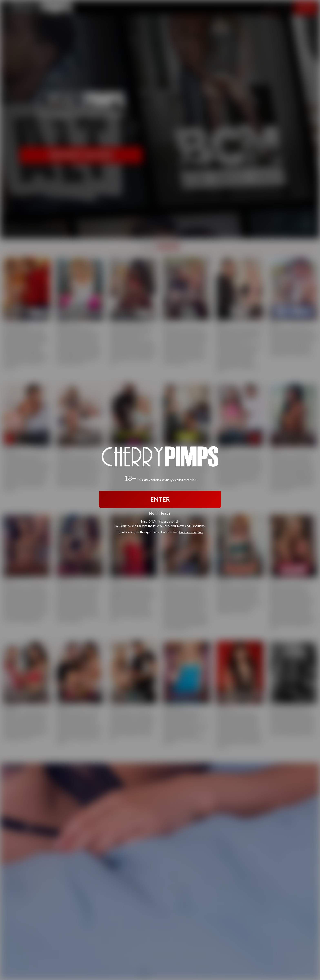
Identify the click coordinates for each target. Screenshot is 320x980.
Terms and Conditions (190, 525)
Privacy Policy (162, 525)
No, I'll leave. (160, 513)
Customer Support (191, 532)
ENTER (160, 499)
